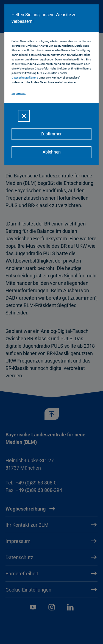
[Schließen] (24, 116)
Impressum (19, 93)
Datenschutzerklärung (25, 78)
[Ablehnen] (51, 152)
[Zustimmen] (51, 134)
